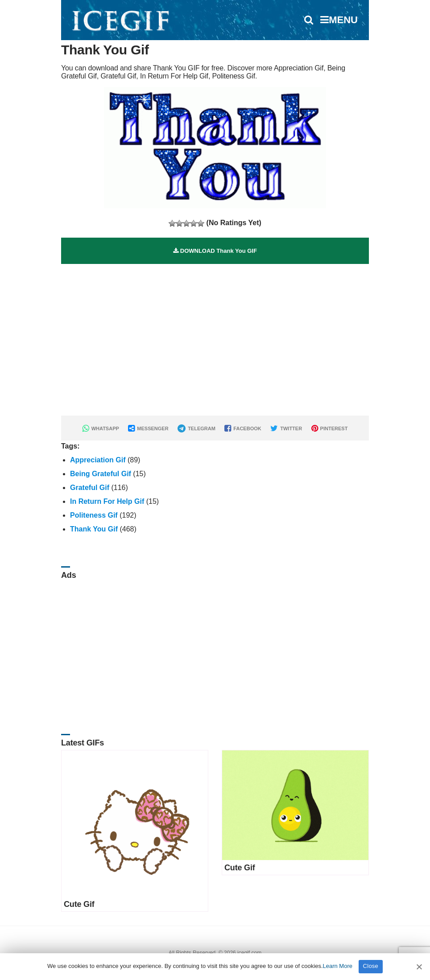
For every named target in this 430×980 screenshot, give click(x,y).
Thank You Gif (94, 529)
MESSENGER (148, 428)
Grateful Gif (90, 488)
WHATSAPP (101, 428)
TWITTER (286, 428)
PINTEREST (330, 428)
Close (371, 966)
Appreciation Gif (98, 460)
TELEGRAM (196, 428)
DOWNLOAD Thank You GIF (215, 251)
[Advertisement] (215, 326)
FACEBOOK (243, 428)
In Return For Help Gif (107, 501)
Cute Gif (79, 904)
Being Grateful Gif (101, 474)
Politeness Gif (94, 515)
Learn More (338, 966)
